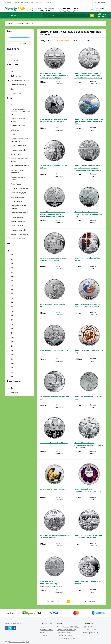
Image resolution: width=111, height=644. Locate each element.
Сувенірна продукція (65, 635)
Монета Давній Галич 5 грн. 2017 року (54, 350)
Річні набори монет (64, 633)
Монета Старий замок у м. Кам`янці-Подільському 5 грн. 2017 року (88, 536)
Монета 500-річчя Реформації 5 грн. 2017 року (88, 259)
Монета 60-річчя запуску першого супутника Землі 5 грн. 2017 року (87, 305)
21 (80, 601)
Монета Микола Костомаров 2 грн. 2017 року (88, 583)
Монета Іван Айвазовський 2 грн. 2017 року (89, 398)
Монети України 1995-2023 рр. (68, 627)
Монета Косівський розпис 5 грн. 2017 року (89, 352)
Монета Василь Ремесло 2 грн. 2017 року (53, 305)
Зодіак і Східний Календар (67, 630)
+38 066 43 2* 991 (71, 11)
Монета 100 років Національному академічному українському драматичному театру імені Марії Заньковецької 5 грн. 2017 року (53, 214)
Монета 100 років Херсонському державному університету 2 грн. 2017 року (89, 214)
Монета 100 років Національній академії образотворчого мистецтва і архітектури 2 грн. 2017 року (54, 75)
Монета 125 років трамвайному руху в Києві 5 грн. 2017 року (54, 536)
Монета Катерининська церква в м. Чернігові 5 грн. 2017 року (53, 259)
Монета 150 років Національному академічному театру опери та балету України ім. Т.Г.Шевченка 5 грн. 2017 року (88, 168)
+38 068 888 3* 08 (71, 9)
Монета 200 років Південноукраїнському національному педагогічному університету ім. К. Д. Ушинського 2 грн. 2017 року (53, 584)
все (85, 601)
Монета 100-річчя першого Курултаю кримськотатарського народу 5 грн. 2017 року (89, 122)
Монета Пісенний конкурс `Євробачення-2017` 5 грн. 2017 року (88, 490)
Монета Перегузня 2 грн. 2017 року (53, 489)
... (61, 601)
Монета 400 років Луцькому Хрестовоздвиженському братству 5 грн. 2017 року (89, 445)
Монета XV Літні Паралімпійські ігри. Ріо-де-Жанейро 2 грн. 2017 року (54, 121)
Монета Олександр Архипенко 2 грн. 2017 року (54, 167)
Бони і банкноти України (66, 638)
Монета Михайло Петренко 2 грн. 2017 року (54, 398)
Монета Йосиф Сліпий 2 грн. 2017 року (54, 443)
